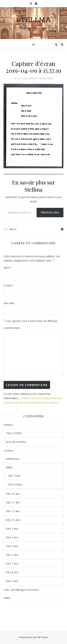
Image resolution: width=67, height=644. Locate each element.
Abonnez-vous (50, 212)
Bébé (9, 467)
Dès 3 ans (12, 528)
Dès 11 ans (13, 502)
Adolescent (13, 459)
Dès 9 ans (12, 581)
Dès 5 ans (12, 546)
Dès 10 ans (13, 494)
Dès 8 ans (12, 572)
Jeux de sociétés (16, 442)
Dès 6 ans (12, 555)
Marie (13, 229)
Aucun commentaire (41, 78)
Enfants (8, 425)
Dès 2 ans (14, 476)
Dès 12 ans (13, 511)
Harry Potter (14, 433)
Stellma (34, 20)
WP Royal (42, 637)
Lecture (8, 450)
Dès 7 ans (12, 563)
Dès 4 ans (12, 537)
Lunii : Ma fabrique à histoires (21, 590)
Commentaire (12, 328)
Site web (9, 303)
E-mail (8, 285)
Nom (8, 268)
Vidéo (7, 598)
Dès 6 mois (15, 484)
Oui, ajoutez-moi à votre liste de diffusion (31, 321)
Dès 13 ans (13, 520)
